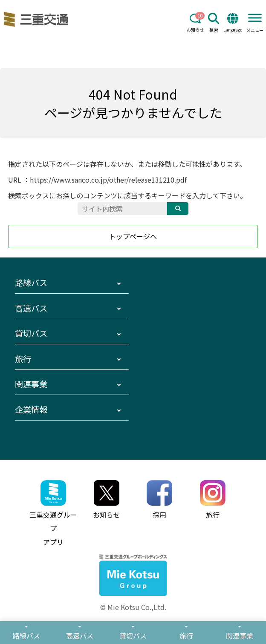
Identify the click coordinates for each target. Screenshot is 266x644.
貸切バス (31, 333)
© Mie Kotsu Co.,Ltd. (133, 607)
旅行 (23, 359)
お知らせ (195, 23)
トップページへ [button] (133, 236)
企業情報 (31, 409)
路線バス (31, 283)
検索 (214, 23)
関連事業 (31, 384)
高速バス (31, 308)
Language (233, 23)
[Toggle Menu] (255, 18)
